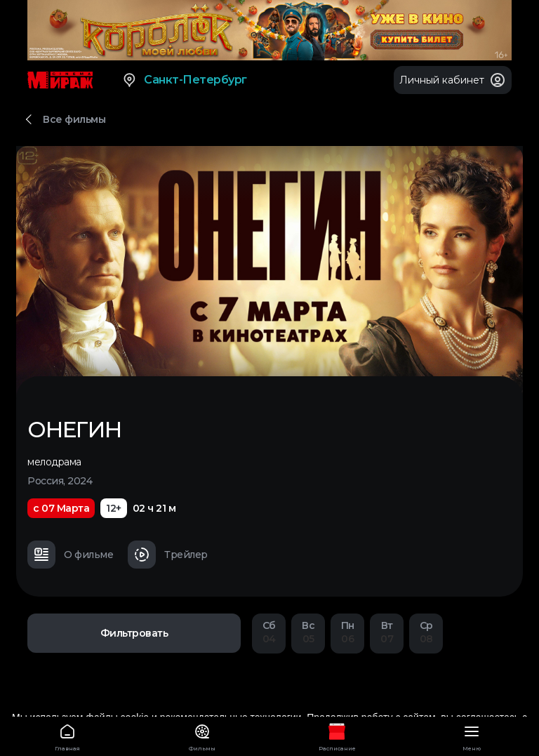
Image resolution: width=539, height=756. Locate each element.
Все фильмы (74, 119)
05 (308, 632)
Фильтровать (134, 633)
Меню (472, 735)
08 (426, 632)
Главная (67, 735)
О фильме (70, 555)
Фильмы (202, 735)
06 (347, 632)
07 (387, 632)
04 (269, 632)
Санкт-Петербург (184, 80)
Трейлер (168, 555)
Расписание (337, 735)
